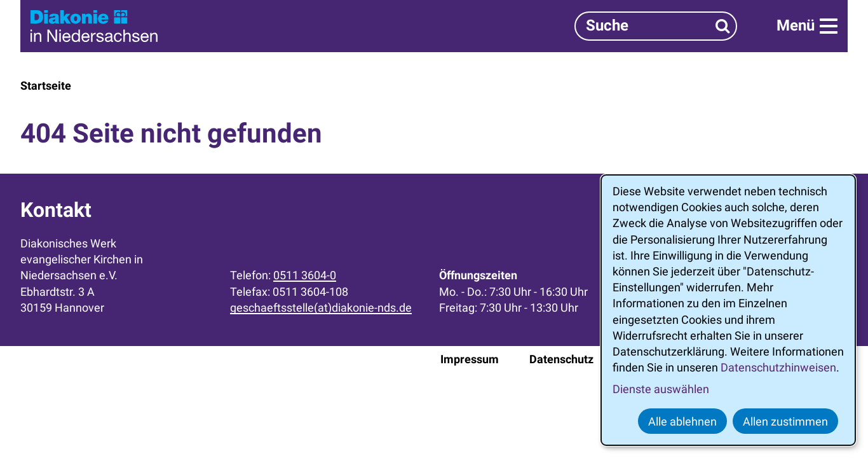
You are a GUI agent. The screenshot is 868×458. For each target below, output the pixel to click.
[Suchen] (723, 26)
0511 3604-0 (305, 275)
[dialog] (728, 310)
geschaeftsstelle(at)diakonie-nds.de (321, 308)
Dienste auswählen (661, 389)
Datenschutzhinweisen (778, 367)
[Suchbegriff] (656, 26)
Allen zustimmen (785, 421)
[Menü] (807, 26)
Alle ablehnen (682, 421)
